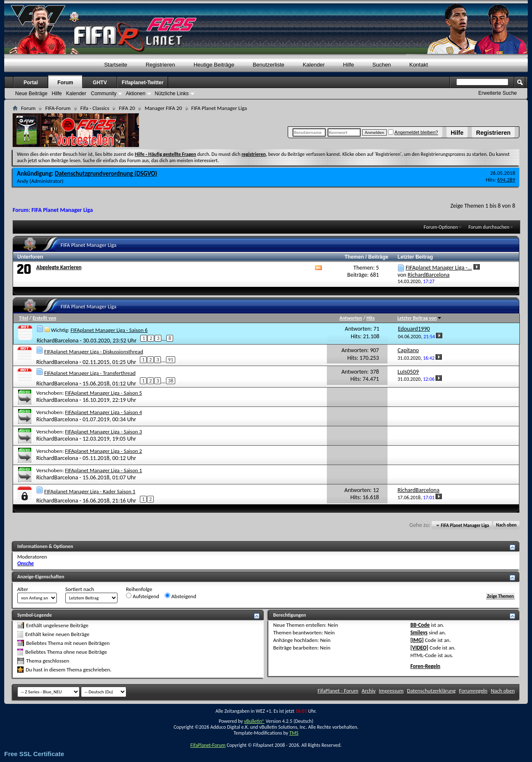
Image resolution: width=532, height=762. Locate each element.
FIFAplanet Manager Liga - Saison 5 (103, 393)
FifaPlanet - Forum (338, 691)
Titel (24, 318)
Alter (23, 589)
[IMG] (417, 640)
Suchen (382, 65)
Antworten (351, 318)
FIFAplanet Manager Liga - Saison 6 (109, 330)
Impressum (392, 691)
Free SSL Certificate (34, 754)
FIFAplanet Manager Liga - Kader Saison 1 (90, 491)
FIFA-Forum (58, 108)
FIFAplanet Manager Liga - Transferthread (90, 373)
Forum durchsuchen (489, 227)
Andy (23, 181)
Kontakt (419, 65)
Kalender (314, 65)
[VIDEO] (419, 648)
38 (171, 381)
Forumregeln (473, 691)
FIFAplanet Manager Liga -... (439, 268)
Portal (31, 83)
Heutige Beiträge (214, 65)
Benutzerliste (269, 65)
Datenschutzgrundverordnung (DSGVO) (106, 174)
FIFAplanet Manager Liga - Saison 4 (103, 412)
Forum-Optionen (441, 227)
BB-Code (420, 625)
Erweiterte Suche (498, 93)
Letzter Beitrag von (420, 318)
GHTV (100, 83)
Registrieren (493, 133)
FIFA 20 (127, 108)
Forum (65, 83)
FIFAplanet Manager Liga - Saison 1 (103, 470)
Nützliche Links (172, 94)
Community (104, 94)
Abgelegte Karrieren (59, 267)
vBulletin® (254, 721)
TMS (294, 733)
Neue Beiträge (31, 94)
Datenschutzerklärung (431, 691)
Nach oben (506, 525)
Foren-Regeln (425, 666)
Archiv (369, 691)
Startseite (116, 65)
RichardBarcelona (57, 341)
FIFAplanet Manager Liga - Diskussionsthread (94, 352)
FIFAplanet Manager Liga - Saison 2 (103, 451)
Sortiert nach (80, 589)
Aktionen (135, 94)
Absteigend (180, 596)
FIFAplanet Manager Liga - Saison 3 (103, 432)
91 (171, 360)
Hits (370, 318)
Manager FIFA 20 (163, 108)
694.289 (506, 180)
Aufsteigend (143, 596)
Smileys (419, 632)
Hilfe (457, 133)
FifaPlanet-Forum (208, 745)
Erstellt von (44, 318)
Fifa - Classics (95, 108)
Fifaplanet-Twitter (143, 83)
